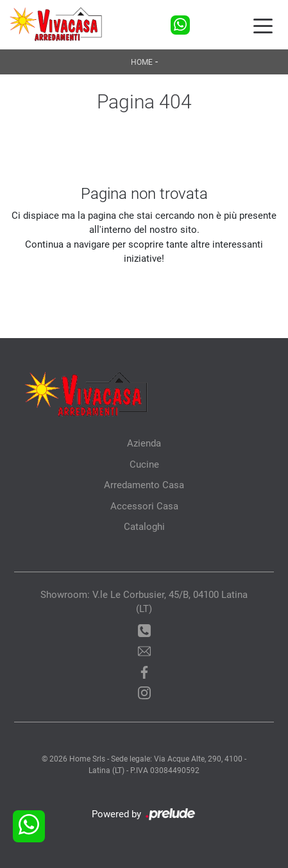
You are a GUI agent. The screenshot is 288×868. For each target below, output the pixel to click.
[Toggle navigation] (263, 25)
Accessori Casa (144, 506)
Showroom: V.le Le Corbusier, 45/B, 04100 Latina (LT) (144, 602)
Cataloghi (144, 527)
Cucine (144, 464)
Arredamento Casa (144, 485)
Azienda (144, 443)
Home (142, 62)
